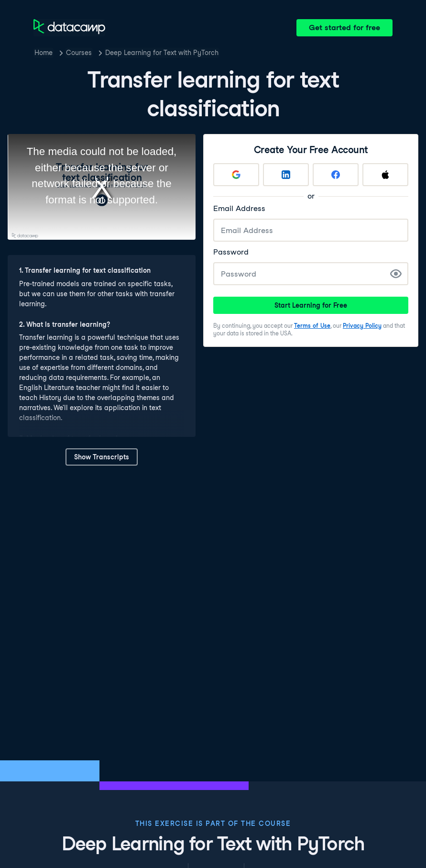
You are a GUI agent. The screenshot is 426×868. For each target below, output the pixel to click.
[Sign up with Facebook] (336, 175)
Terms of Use (312, 326)
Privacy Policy (362, 326)
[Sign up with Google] (236, 175)
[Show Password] (396, 274)
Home (44, 53)
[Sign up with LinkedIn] (286, 175)
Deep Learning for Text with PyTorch (162, 53)
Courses (79, 53)
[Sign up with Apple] (385, 175)
